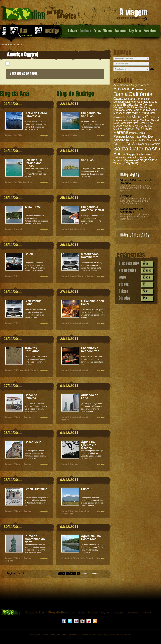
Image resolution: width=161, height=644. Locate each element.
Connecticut (143, 99)
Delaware (119, 102)
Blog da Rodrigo (61, 612)
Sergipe (131, 154)
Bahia (121, 94)
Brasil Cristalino (36, 489)
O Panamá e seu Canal (93, 303)
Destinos (85, 31)
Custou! (87, 489)
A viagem (132, 15)
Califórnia (140, 94)
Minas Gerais (145, 117)
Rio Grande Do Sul (137, 142)
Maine (129, 110)
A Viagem (120, 613)
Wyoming (132, 163)
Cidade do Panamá (29, 370)
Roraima (155, 144)
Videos (108, 31)
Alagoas (136, 85)
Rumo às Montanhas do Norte (35, 539)
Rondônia (144, 144)
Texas (130, 157)
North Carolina (143, 126)
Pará (139, 129)
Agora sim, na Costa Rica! (91, 538)
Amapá (145, 85)
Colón (29, 254)
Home (3, 44)
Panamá (9, 135)
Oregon (131, 129)
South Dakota (144, 154)
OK (152, 69)
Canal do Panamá (31, 397)
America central (15, 44)
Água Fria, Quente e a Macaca (89, 445)
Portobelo (28, 182)
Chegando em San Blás (91, 115)
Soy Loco (135, 31)
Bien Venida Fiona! (33, 303)
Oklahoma (119, 129)
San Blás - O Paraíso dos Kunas (33, 163)
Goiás (127, 107)
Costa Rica (84, 511)
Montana (145, 120)
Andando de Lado (90, 397)
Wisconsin (119, 163)
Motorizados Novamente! (90, 256)
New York (128, 126)
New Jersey (140, 123)
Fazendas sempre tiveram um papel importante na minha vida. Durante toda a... (136, 201)
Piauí (138, 137)
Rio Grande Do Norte (140, 140)
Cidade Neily (67, 514)
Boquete (9, 561)
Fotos (97, 31)
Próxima (85, 573)
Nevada (156, 120)
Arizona (141, 89)
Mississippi (133, 120)
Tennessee (120, 157)
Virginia (128, 160)
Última (95, 573)
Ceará (118, 99)
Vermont (118, 160)
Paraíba (148, 129)
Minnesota (120, 120)
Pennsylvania (137, 133)
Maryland (152, 110)
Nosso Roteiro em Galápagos (132, 210)
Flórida (147, 105)
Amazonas (124, 89)
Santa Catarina (132, 148)
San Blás (18, 135)
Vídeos (81, 613)
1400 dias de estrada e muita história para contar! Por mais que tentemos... (136, 188)
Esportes (121, 31)
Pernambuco (124, 136)
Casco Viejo (33, 442)
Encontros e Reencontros (90, 350)
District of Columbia (137, 102)
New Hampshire (123, 123)
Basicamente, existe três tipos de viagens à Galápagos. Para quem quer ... (136, 217)
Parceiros (150, 31)
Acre (116, 85)
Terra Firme (33, 207)
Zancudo (90, 558)
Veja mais (44, 135)
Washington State (145, 160)
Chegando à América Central (92, 209)
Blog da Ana (35, 612)
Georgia (118, 107)
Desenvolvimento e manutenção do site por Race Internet (106, 635)
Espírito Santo (133, 105)
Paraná (121, 132)
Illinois (135, 107)
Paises (72, 31)
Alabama (125, 85)
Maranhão (139, 110)
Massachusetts (122, 113)
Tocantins (140, 157)
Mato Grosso (140, 113)
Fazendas (126, 196)
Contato (146, 613)
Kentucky (145, 107)
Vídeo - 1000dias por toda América (136, 182)
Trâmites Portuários (32, 350)
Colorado (129, 99)
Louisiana (119, 110)
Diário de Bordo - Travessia (36, 115)
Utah (149, 157)
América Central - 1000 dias (39, 14)
